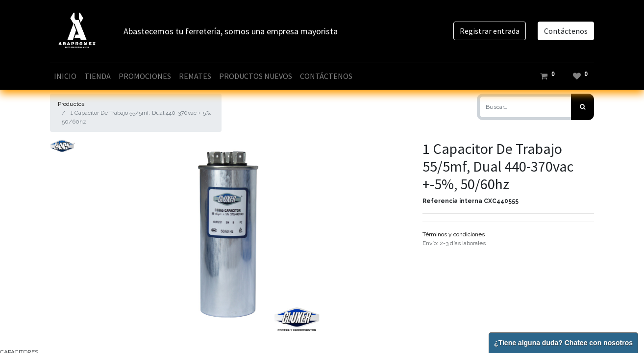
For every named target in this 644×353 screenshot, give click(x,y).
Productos (71, 104)
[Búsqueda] (582, 107)
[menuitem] (65, 76)
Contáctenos (566, 31)
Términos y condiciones (454, 234)
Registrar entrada (490, 31)
